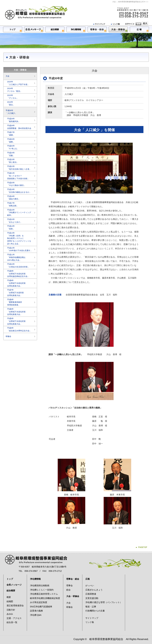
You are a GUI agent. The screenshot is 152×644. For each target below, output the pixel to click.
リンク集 (90, 622)
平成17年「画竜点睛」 (13, 204)
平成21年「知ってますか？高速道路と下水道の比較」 (18, 176)
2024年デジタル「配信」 (15, 90)
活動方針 (11, 610)
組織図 (10, 601)
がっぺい (90, 586)
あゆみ (10, 614)
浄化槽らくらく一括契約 (42, 590)
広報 (88, 579)
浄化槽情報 (35, 579)
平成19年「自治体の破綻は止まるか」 (19, 191)
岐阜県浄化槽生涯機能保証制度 (45, 598)
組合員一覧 (12, 622)
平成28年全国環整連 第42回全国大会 (19, 127)
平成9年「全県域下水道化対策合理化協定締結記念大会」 (18, 274)
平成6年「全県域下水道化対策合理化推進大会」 (16, 312)
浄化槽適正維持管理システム (44, 594)
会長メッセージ (14, 585)
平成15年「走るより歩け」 (15, 221)
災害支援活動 (92, 598)
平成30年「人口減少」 (11, 112)
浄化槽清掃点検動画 (40, 586)
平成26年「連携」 (11, 141)
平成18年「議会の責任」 (14, 198)
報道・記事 (91, 607)
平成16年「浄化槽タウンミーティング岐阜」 (19, 213)
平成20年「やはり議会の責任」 (16, 184)
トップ (10, 579)
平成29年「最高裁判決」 (14, 120)
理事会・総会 (73, 579)
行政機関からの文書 (95, 611)
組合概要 (11, 591)
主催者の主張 (55, 295)
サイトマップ (92, 618)
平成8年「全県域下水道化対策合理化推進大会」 (16, 283)
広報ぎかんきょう (94, 590)
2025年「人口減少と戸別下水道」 (18, 83)
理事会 (69, 586)
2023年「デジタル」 (13, 97)
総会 (68, 590)
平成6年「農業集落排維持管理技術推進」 (15, 302)
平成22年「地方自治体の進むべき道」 (19, 168)
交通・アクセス (14, 618)
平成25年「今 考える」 (13, 147)
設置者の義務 (36, 611)
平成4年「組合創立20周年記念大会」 (19, 329)
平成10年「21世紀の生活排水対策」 (18, 265)
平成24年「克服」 (11, 154)
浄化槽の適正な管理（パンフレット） (104, 602)
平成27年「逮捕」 (11, 134)
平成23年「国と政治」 (13, 161)
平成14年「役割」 (11, 227)
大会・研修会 (73, 596)
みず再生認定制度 (39, 602)
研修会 (8, 336)
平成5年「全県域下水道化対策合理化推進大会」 (16, 321)
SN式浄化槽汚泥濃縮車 (41, 607)
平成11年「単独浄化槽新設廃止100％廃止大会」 (16, 257)
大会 (8, 76)
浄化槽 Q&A (36, 615)
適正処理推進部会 (15, 606)
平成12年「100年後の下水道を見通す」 (20, 249)
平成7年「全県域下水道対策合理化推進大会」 (15, 293)
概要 (9, 597)
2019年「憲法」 (11, 103)
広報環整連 (91, 594)
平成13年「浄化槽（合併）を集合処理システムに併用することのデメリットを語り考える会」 (19, 238)
